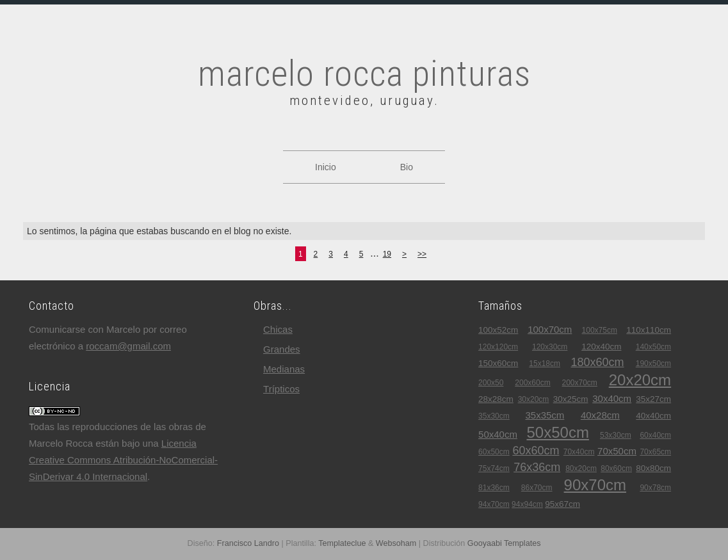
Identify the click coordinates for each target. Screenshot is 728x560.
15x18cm (545, 364)
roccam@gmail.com (128, 346)
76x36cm (537, 467)
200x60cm (532, 383)
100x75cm (600, 330)
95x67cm (562, 504)
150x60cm (498, 363)
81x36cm (494, 488)
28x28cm (496, 399)
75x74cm (494, 468)
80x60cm (616, 468)
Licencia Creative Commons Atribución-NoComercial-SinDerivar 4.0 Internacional (123, 460)
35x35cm (545, 415)
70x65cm (655, 452)
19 (387, 254)
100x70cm (550, 329)
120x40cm (601, 347)
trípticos (281, 389)
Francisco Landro (248, 543)
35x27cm (653, 399)
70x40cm (579, 452)
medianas (284, 369)
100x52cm (498, 330)
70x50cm (617, 451)
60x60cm (536, 451)
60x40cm (655, 435)
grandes (282, 349)
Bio (407, 167)
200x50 (491, 383)
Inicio (326, 167)
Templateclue (342, 543)
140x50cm (653, 347)
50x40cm (498, 434)
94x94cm (527, 504)
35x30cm (494, 416)
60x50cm (494, 452)
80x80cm (653, 468)
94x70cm (494, 504)
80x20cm (581, 468)
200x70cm (580, 383)
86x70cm (537, 488)
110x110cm (649, 330)
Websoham (396, 543)
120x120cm (498, 347)
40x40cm (653, 416)
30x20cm (534, 399)
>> (422, 254)
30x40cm (612, 398)
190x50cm (653, 364)
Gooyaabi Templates (504, 543)
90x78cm (655, 488)
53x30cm (616, 435)
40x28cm (600, 415)
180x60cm (597, 362)
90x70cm (595, 485)
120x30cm (550, 347)
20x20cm (640, 380)
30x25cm (571, 399)
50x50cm (558, 432)
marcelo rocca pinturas (364, 74)
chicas (278, 329)
